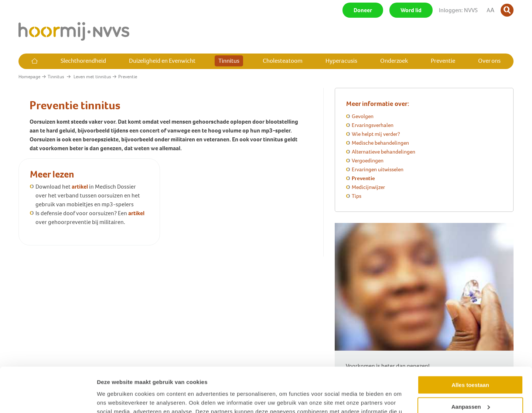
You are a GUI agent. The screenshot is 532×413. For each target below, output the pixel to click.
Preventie (363, 178)
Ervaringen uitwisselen (378, 169)
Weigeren (470, 386)
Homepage (29, 77)
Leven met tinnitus (92, 77)
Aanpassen (471, 364)
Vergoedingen (368, 161)
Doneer (363, 10)
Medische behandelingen (380, 143)
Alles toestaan (470, 343)
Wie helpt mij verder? (376, 134)
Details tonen (114, 398)
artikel (80, 187)
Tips (357, 196)
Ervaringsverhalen (373, 125)
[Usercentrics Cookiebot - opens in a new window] (48, 399)
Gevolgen (363, 116)
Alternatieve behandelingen (383, 152)
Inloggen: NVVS (458, 10)
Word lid (411, 10)
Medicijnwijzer (368, 187)
